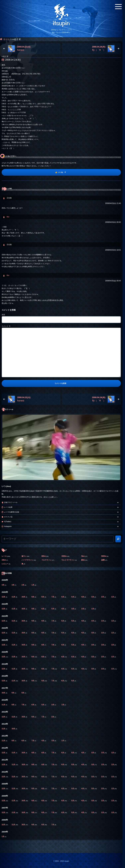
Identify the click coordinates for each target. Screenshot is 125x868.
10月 (24, 597)
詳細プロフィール (11, 502)
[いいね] (61, 172)
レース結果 (8, 507)
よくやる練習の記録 (12, 512)
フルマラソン (46, 560)
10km (4, 560)
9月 (33, 597)
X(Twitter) (8, 522)
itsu (8, 217)
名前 (3, 315)
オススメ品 (8, 517)
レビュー (5, 564)
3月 (13, 585)
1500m (64, 556)
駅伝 (83, 560)
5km (83, 556)
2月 (23, 585)
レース (4, 556)
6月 (63, 597)
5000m (104, 556)
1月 (33, 585)
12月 (4, 597)
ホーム (7, 39)
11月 (14, 597)
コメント (6, 326)
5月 (73, 597)
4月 (3, 585)
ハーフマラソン (27, 560)
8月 (43, 597)
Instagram (8, 526)
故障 (103, 560)
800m (44, 556)
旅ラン (24, 556)
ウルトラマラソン (68, 560)
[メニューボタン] (118, 7)
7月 (53, 597)
